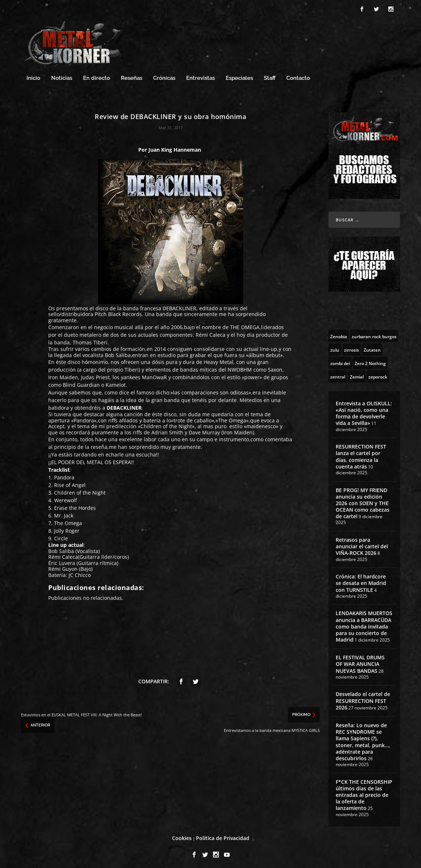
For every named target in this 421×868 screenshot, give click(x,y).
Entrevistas (201, 76)
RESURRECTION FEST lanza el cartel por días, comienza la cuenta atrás (361, 455)
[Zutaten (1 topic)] (372, 347)
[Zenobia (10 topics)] (339, 334)
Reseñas (132, 76)
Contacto (298, 76)
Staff (270, 76)
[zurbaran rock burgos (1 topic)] (374, 334)
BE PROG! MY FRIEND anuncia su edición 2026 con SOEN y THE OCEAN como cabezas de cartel (363, 501)
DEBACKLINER (179, 306)
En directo (97, 76)
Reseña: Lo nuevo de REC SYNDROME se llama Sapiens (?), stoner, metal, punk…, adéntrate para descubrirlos (363, 740)
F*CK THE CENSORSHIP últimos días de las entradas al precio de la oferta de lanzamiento (364, 793)
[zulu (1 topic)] (335, 347)
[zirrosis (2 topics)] (351, 347)
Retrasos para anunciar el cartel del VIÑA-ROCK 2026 (362, 544)
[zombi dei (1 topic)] (340, 361)
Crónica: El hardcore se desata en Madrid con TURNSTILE (361, 581)
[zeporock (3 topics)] (378, 374)
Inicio (33, 76)
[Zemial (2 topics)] (357, 374)
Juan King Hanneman (175, 148)
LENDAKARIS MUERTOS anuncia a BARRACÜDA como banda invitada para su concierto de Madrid (364, 625)
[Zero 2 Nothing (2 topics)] (370, 361)
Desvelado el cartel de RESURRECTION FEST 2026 (363, 699)
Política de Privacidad (223, 836)
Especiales (239, 76)
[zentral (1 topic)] (338, 374)
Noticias (62, 76)
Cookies (182, 836)
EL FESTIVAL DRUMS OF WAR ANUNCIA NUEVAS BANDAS (360, 662)
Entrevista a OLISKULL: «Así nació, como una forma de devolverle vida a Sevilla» (364, 411)
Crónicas (164, 76)
